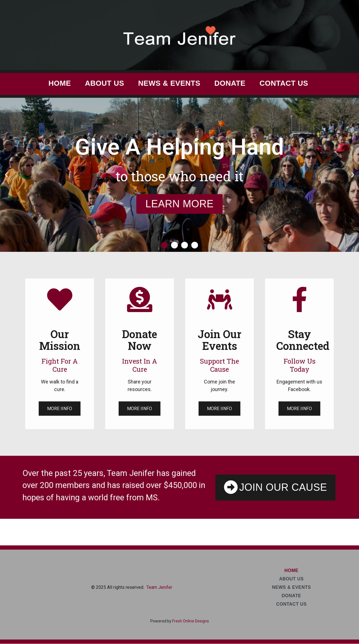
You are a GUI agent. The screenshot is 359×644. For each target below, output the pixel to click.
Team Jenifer (159, 587)
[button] (6, 175)
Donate (230, 83)
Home (60, 83)
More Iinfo (60, 409)
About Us (105, 83)
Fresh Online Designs (191, 621)
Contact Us (284, 83)
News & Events (169, 83)
